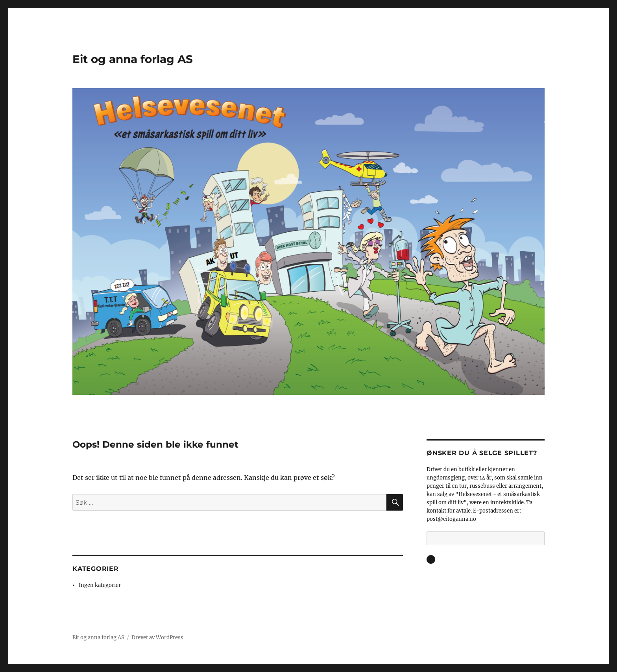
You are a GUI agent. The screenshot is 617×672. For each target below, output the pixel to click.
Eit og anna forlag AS (133, 59)
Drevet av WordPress (157, 638)
